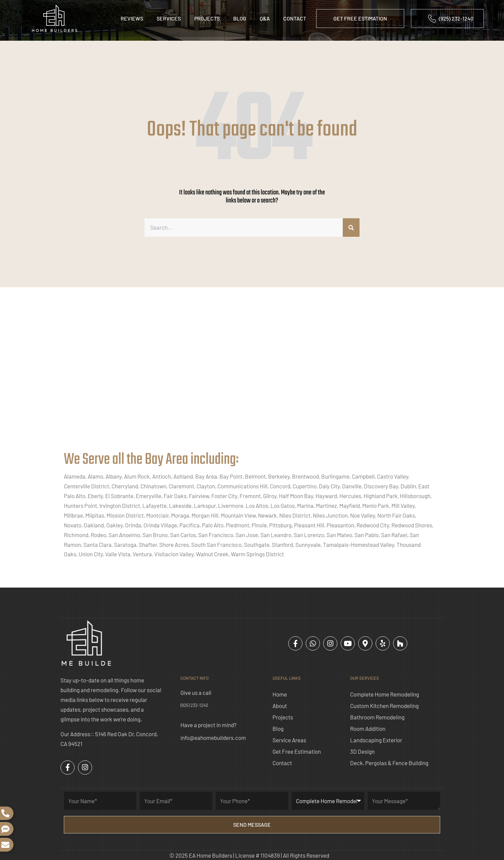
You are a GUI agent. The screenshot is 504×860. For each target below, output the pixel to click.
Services (169, 18)
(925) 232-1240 (194, 705)
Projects (207, 18)
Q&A (265, 18)
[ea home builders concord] (252, 376)
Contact (295, 18)
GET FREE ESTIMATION (360, 18)
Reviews (132, 18)
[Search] (351, 228)
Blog (240, 18)
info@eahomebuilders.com (213, 738)
